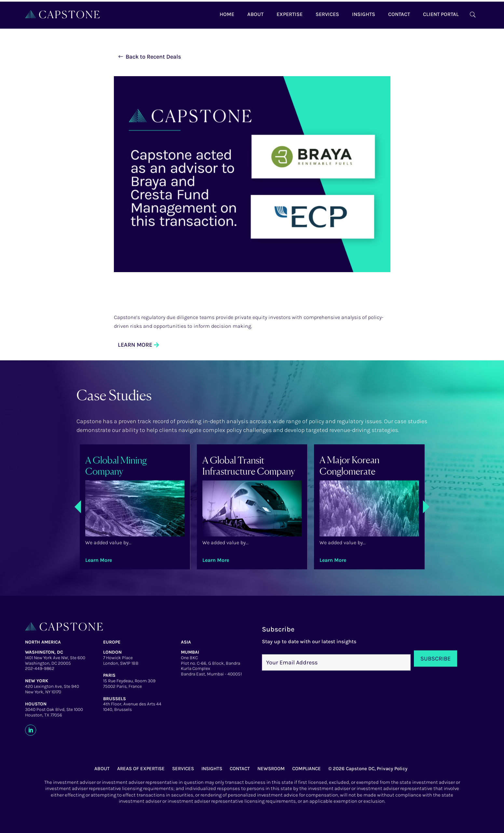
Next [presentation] (489, 507)
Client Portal (441, 14)
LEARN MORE (135, 345)
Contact (399, 14)
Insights (364, 14)
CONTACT (240, 769)
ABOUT (102, 769)
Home (227, 14)
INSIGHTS (212, 769)
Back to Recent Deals (153, 57)
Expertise (290, 14)
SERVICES (183, 769)
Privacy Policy (392, 769)
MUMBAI (190, 652)
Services (327, 14)
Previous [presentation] (15, 508)
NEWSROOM (271, 769)
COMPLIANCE (306, 769)
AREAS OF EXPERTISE (141, 769)
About (255, 14)
